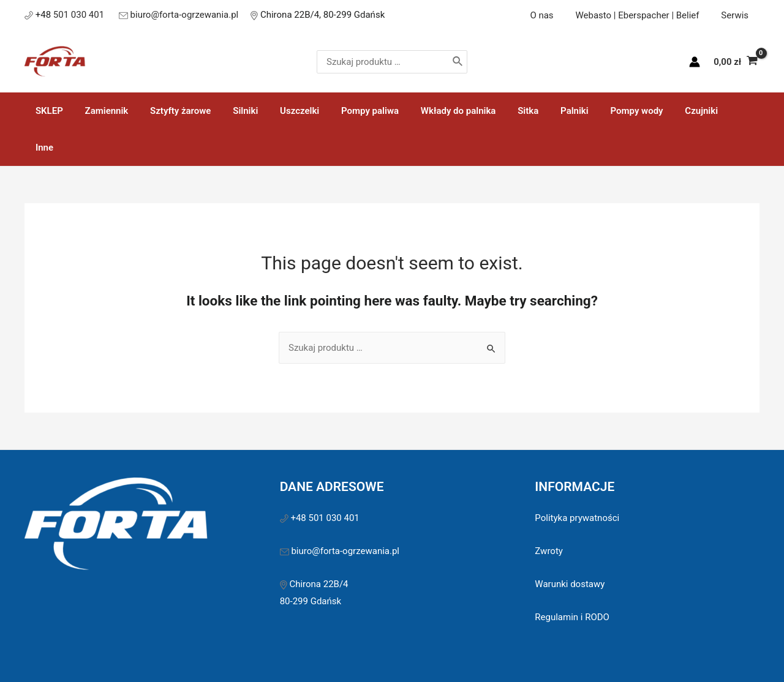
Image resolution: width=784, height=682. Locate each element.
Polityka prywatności (577, 481)
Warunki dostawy (570, 547)
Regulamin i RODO (572, 580)
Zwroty (549, 514)
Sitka (502, 111)
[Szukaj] (484, 62)
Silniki (233, 111)
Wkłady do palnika (435, 111)
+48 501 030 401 (326, 481)
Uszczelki (284, 111)
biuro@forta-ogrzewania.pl (185, 15)
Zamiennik (101, 111)
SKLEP (47, 111)
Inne (708, 111)
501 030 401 (80, 15)
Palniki (545, 111)
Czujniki (664, 111)
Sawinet (477, 657)
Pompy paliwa (350, 111)
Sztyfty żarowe (172, 111)
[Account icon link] (695, 62)
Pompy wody (603, 111)
